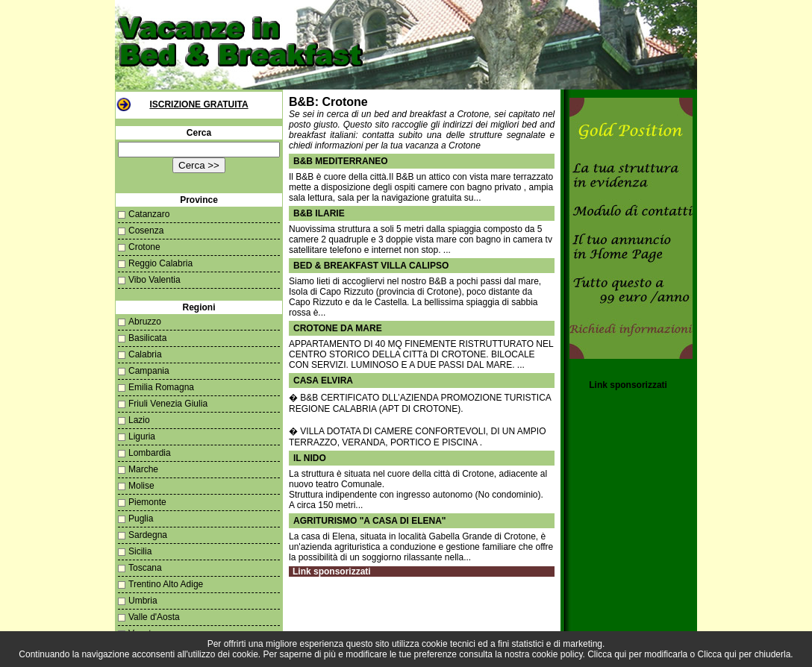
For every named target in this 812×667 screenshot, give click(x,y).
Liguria (142, 436)
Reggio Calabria (160, 263)
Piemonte (147, 502)
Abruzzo (145, 322)
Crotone (144, 247)
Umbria (143, 601)
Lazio (139, 420)
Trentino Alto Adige (166, 584)
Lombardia (150, 453)
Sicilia (140, 551)
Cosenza (146, 231)
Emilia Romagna (161, 387)
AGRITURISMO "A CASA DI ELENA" (370, 521)
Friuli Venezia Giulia (168, 404)
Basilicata (147, 338)
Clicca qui (607, 654)
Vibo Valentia (154, 280)
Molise (141, 486)
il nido (310, 458)
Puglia (141, 519)
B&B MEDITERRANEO (341, 161)
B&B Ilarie (319, 213)
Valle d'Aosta (154, 617)
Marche (143, 469)
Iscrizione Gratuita (199, 104)
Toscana (145, 568)
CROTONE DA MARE (338, 328)
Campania (149, 371)
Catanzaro (149, 214)
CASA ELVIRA (323, 381)
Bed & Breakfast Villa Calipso (371, 266)
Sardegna (148, 535)
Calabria (145, 354)
